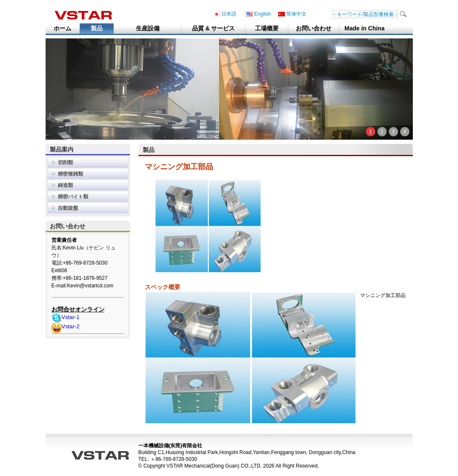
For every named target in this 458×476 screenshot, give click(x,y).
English (258, 14)
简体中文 (292, 14)
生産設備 (148, 28)
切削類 (65, 162)
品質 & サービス (214, 28)
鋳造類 (65, 185)
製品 (97, 28)
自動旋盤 (68, 208)
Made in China (365, 28)
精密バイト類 (73, 197)
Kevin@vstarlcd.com (90, 286)
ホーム (62, 28)
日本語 (225, 14)
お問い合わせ (314, 28)
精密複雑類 (70, 174)
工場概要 (267, 28)
